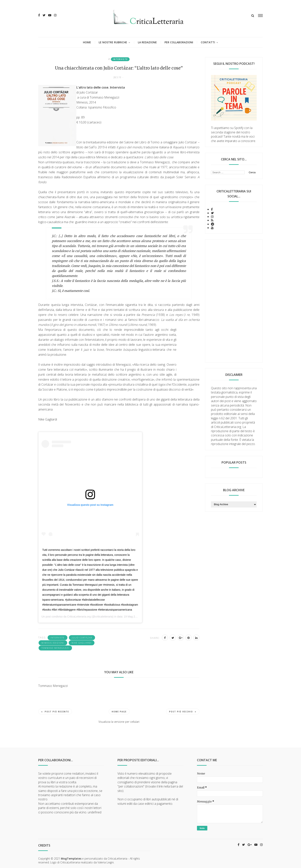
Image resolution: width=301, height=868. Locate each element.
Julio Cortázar (82, 638)
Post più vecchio (183, 712)
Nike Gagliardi (82, 643)
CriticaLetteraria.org (79, 617)
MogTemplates (71, 859)
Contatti (208, 42)
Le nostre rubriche (113, 42)
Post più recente (55, 712)
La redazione (147, 42)
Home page (119, 712)
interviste (120, 59)
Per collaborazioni (179, 42)
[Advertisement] (234, 301)
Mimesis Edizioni (53, 643)
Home (87, 42)
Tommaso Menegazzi (55, 648)
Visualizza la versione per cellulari (119, 722)
